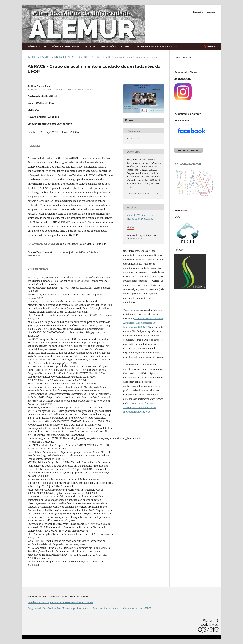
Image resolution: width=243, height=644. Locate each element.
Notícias (90, 47)
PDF (131, 120)
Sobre (126, 47)
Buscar (212, 47)
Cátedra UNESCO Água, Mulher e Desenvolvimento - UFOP (60, 602)
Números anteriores (66, 47)
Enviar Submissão (189, 150)
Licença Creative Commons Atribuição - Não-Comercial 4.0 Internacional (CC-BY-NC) (139, 407)
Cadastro (198, 12)
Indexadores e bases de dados (157, 47)
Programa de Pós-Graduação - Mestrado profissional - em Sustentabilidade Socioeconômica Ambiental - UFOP (90, 608)
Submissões (109, 47)
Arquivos (43, 57)
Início (31, 57)
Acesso (211, 12)
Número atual (37, 47)
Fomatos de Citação (139, 193)
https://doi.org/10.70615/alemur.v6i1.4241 (56, 132)
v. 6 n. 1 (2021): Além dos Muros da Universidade (81, 57)
